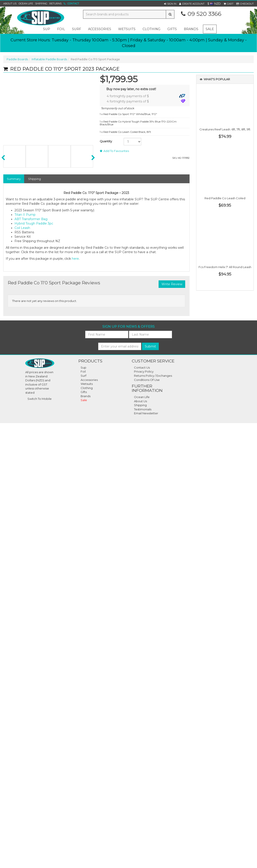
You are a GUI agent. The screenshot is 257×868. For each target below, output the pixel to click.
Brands (191, 29)
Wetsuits (87, 384)
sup (47, 29)
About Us (10, 4)
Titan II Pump (25, 215)
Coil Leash (22, 228)
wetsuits (127, 29)
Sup (83, 367)
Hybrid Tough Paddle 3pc (34, 223)
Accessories (89, 380)
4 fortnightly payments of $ (146, 96)
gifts (172, 29)
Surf (83, 376)
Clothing (87, 388)
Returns (55, 4)
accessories (100, 29)
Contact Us (142, 367)
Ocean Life (26, 4)
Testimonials (143, 409)
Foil (83, 371)
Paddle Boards (17, 59)
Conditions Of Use (147, 380)
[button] (170, 4)
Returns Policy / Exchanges (153, 376)
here (75, 259)
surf (77, 29)
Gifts (84, 392)
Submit (150, 346)
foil (61, 29)
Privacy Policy (144, 371)
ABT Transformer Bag (31, 219)
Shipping (41, 4)
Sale (210, 29)
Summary (14, 179)
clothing (151, 29)
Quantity (106, 141)
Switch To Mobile (40, 399)
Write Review (172, 284)
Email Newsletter (146, 413)
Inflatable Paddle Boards (49, 59)
